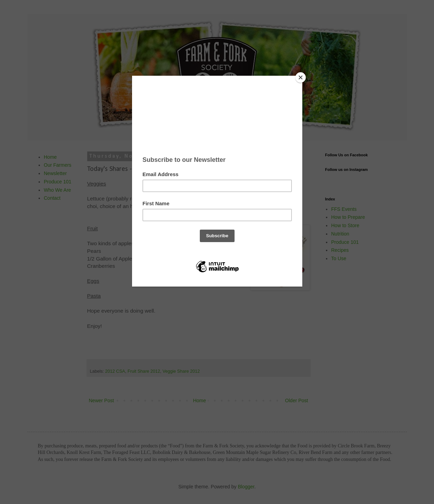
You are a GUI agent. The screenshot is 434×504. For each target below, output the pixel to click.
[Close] (301, 77)
